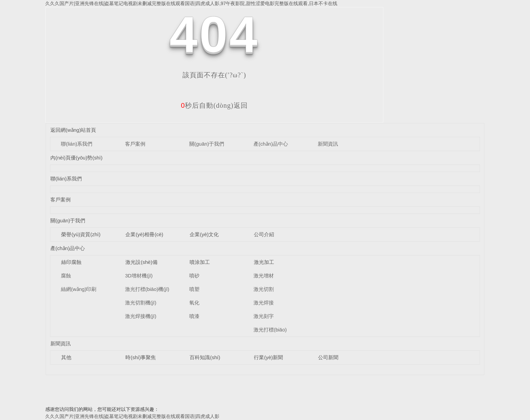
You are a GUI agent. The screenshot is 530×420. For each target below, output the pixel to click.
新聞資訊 (328, 144)
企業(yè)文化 (204, 234)
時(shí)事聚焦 (141, 357)
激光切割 (264, 289)
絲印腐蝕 (71, 262)
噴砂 (194, 276)
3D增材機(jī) (139, 276)
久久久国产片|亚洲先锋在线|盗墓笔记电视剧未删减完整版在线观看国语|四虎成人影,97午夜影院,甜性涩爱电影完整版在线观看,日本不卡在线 (191, 3)
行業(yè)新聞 (268, 357)
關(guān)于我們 (207, 144)
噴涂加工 (200, 262)
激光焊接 (264, 303)
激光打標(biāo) (270, 330)
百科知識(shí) (205, 357)
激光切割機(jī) (141, 303)
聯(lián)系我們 (77, 144)
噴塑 (194, 289)
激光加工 (264, 262)
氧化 (194, 303)
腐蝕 (66, 276)
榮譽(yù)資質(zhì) (81, 234)
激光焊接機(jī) (141, 316)
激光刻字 (264, 316)
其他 (66, 357)
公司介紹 (264, 234)
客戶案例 (135, 144)
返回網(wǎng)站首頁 (73, 130)
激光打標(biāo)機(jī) (147, 289)
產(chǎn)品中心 (271, 144)
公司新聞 (328, 357)
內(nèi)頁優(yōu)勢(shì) (76, 158)
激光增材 (264, 276)
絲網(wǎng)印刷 (79, 289)
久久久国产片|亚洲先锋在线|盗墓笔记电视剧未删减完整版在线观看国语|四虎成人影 (132, 416)
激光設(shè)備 (141, 262)
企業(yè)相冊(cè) (144, 234)
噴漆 (194, 316)
